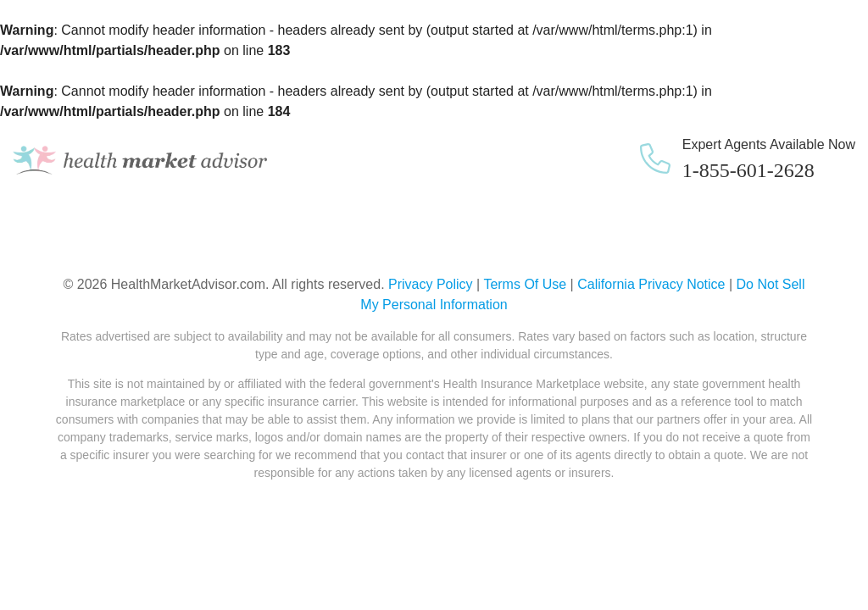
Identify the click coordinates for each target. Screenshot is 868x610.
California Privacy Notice (651, 284)
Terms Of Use (525, 284)
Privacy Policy (431, 284)
